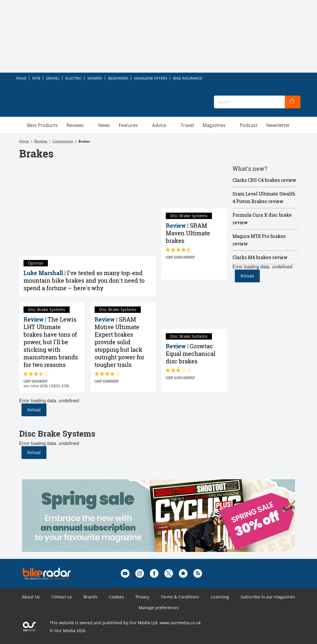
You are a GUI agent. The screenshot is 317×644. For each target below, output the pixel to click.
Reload (34, 410)
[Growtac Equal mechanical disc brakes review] (194, 307)
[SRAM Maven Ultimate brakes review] (194, 186)
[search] (293, 102)
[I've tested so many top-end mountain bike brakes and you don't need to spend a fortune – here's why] (87, 210)
